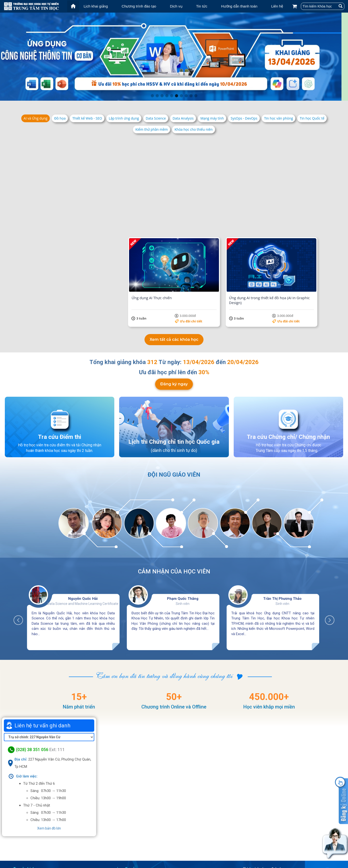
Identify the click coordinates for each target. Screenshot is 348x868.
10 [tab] (196, 96)
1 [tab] (152, 96)
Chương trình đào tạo (139, 6)
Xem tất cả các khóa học (174, 303)
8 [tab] (186, 96)
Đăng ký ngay (174, 347)
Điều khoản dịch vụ (263, 841)
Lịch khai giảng (96, 6)
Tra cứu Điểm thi (60, 400)
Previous (21, 581)
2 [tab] (157, 96)
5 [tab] (172, 96)
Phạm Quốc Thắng (183, 562)
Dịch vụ (176, 6)
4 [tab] (167, 96)
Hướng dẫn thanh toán (239, 6)
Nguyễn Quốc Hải (83, 562)
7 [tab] (181, 96)
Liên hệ (277, 6)
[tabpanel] (174, 57)
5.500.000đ (294, 208)
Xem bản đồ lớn (49, 792)
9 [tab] (191, 96)
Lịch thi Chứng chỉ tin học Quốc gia (174, 405)
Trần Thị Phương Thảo (282, 562)
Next (327, 581)
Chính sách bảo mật (264, 847)
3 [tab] (162, 96)
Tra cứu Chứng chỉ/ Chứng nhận (288, 400)
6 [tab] (176, 96)
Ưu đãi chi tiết (90, 208)
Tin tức (202, 6)
